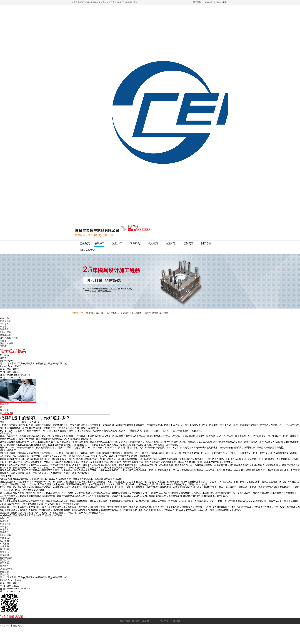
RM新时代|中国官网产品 (12, 626)
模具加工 (99, 243)
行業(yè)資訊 (6, 558)
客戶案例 (135, 243)
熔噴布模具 (5, 321)
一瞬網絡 (175, 621)
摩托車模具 (5, 335)
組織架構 (4, 572)
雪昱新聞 (4, 555)
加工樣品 (4, 355)
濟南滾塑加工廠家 (54, 515)
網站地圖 (209, 2)
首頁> (4, 407)
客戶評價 (4, 549)
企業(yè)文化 (6, 569)
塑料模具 (164, 313)
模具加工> (6, 410)
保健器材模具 (7, 344)
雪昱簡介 (4, 566)
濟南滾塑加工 (38, 515)
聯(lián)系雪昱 (87, 250)
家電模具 (4, 327)
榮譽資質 (4, 575)
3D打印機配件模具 (9, 338)
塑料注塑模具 (152, 313)
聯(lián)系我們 (222, 2)
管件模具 (4, 329)
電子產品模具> (8, 413)
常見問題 (4, 561)
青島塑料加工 (127, 313)
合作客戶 (4, 546)
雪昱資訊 (188, 243)
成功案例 (4, 544)
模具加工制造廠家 (17, 453)
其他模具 (4, 358)
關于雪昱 (197, 2)
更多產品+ (5, 538)
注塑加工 (117, 243)
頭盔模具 (4, 346)
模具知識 (153, 243)
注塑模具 (139, 313)
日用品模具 (5, 332)
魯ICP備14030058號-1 (130, 621)
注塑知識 (171, 243)
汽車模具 (4, 324)
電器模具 (4, 341)
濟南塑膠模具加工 (22, 515)
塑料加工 (101, 313)
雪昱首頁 (85, 243)
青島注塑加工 (113, 313)
